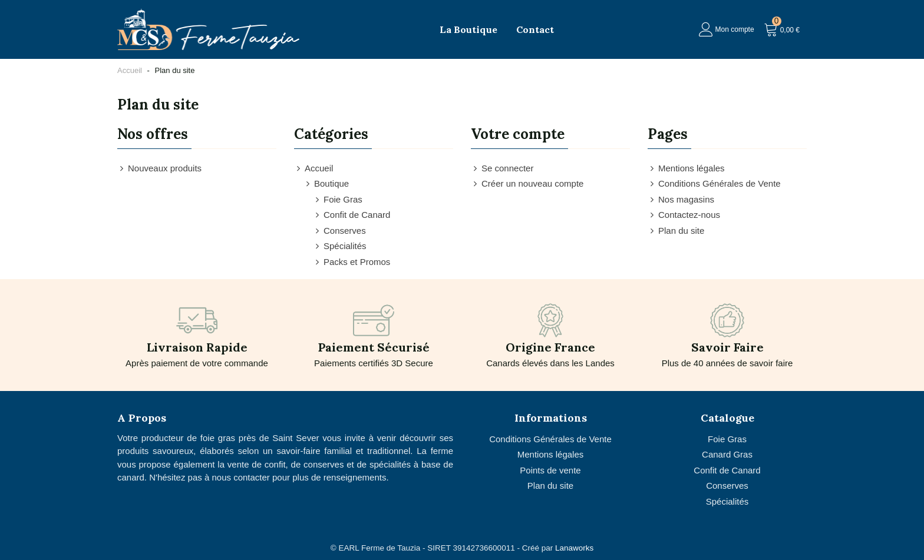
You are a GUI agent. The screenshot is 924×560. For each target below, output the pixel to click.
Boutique (326, 184)
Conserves (339, 231)
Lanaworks (574, 548)
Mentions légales (686, 169)
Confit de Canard (352, 215)
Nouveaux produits (159, 169)
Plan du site (676, 231)
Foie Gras (338, 200)
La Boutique (468, 29)
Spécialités (340, 246)
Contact (535, 29)
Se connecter (502, 169)
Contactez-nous (684, 215)
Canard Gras (727, 454)
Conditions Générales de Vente (714, 184)
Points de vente (550, 470)
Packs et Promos (352, 262)
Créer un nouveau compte (527, 184)
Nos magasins (681, 200)
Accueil (313, 169)
